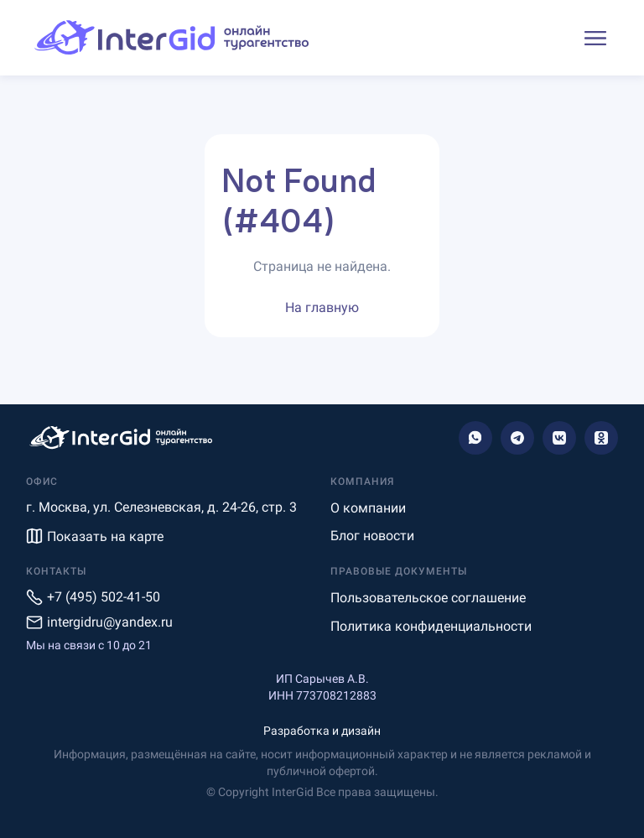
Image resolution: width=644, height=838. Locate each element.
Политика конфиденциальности (431, 626)
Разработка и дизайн (322, 731)
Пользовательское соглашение (428, 598)
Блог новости (372, 536)
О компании (368, 508)
